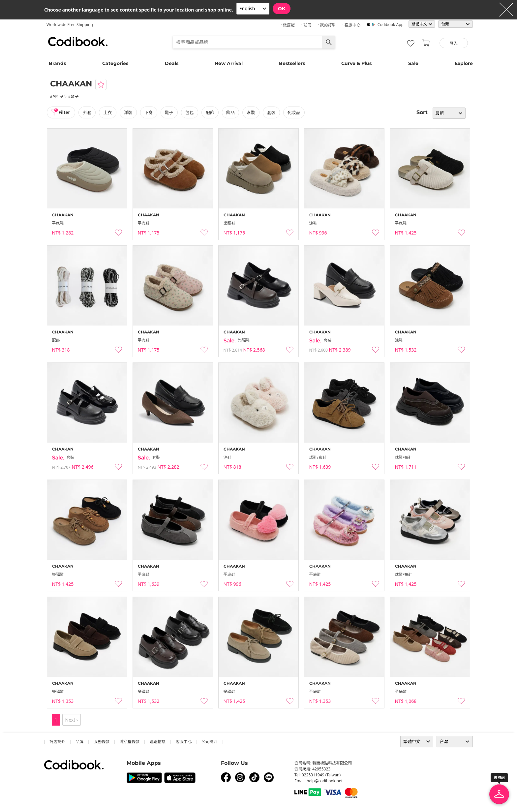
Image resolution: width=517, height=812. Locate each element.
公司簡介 (210, 742)
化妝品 (295, 112)
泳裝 (252, 112)
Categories (115, 63)
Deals (172, 63)
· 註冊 (306, 25)
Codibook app (391, 25)
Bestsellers (292, 63)
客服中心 (184, 742)
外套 (88, 112)
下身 (150, 112)
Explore (464, 63)
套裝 (273, 112)
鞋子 (170, 112)
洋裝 (129, 112)
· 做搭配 (288, 25)
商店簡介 (57, 742)
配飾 (211, 112)
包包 (191, 112)
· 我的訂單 (327, 25)
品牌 (79, 742)
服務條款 (102, 742)
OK (282, 9)
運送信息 (158, 742)
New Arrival (229, 63)
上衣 (109, 112)
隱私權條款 (130, 742)
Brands (57, 63)
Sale (413, 63)
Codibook (78, 42)
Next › (72, 720)
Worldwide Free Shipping (70, 25)
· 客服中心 (351, 25)
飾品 (231, 112)
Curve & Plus (356, 63)
